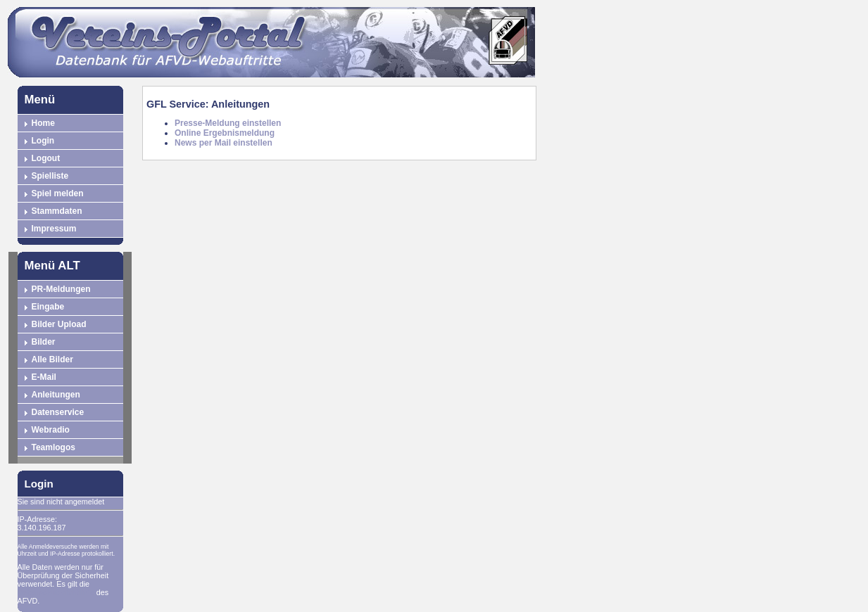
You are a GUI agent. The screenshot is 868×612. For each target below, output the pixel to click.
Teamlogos (54, 447)
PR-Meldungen (61, 289)
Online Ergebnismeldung (225, 133)
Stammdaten (57, 211)
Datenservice (58, 412)
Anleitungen (56, 395)
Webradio (51, 430)
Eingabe (48, 307)
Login (43, 141)
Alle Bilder (52, 359)
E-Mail (44, 377)
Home (43, 123)
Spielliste (50, 176)
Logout (46, 158)
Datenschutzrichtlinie (56, 592)
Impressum (54, 229)
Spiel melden (58, 193)
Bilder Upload (59, 324)
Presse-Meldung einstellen (228, 123)
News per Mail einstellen (224, 143)
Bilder (44, 342)
